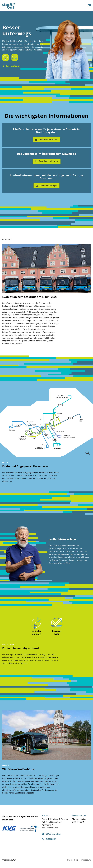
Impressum (86, 860)
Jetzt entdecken (13, 66)
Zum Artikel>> (16, 344)
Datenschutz (73, 860)
